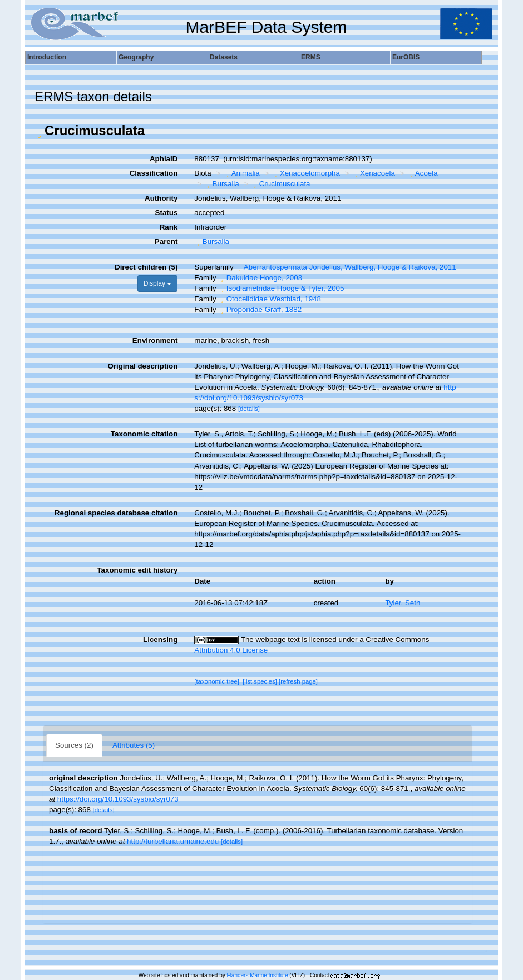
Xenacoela (373, 173)
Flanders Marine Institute (258, 975)
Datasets (224, 57)
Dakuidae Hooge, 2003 (260, 278)
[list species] (260, 681)
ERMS (311, 57)
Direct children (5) (146, 267)
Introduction (47, 57)
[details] (249, 409)
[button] (40, 131)
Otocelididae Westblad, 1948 (270, 299)
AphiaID (164, 159)
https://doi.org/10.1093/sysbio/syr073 (118, 799)
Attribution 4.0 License (231, 650)
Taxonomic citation (144, 434)
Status (167, 213)
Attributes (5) (134, 745)
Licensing (160, 640)
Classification (154, 173)
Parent (166, 242)
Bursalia (222, 184)
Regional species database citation (116, 513)
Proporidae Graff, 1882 (260, 309)
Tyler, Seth (403, 603)
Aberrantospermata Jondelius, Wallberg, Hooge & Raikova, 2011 (346, 267)
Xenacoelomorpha (306, 173)
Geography (136, 57)
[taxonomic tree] (217, 681)
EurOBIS (406, 57)
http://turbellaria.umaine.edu (173, 841)
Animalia (241, 173)
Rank (169, 227)
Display (158, 283)
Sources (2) (74, 745)
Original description (142, 366)
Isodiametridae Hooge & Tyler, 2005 (281, 288)
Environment (155, 340)
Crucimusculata (280, 184)
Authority (161, 198)
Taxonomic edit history (137, 570)
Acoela (422, 173)
